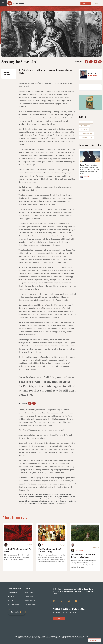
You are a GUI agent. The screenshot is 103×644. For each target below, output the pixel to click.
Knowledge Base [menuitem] (30, 601)
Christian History (86, 137)
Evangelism (84, 126)
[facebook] (91, 62)
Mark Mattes (79, 550)
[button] (77, 3)
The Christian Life (86, 134)
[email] (100, 62)
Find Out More (93, 75)
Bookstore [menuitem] (11, 597)
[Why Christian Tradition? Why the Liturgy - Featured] (51, 533)
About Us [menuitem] (11, 601)
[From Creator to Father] (90, 156)
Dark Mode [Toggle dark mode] (17, 612)
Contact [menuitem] (27, 589)
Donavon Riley (46, 545)
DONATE (86, 3)
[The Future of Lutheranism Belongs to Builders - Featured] (85, 533)
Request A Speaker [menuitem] (13, 605)
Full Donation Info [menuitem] (30, 605)
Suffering (84, 130)
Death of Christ (86, 122)
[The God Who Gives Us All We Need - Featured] (18, 533)
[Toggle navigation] (3, 3)
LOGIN (97, 3)
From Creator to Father (89, 165)
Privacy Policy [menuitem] (29, 597)
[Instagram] (69, 601)
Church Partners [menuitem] (12, 593)
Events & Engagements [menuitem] (15, 589)
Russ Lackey (79, 545)
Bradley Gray (13, 545)
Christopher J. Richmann (87, 177)
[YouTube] (76, 601)
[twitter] (95, 62)
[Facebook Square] (54, 601)
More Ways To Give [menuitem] (31, 593)
